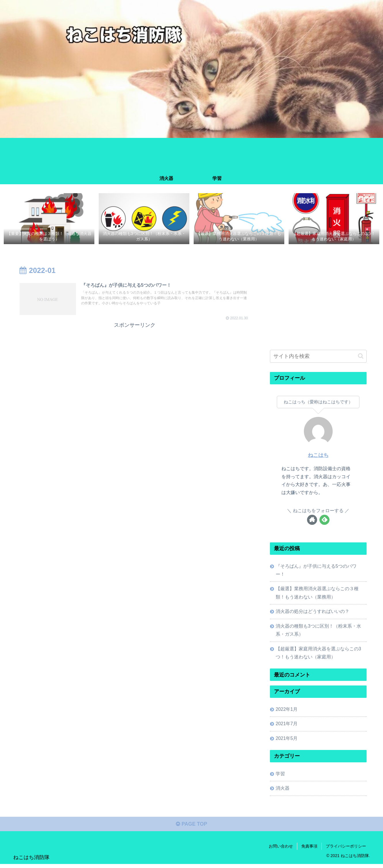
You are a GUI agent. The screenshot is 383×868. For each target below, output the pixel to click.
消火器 (283, 791)
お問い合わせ (281, 850)
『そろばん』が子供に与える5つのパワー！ (316, 570)
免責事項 (309, 850)
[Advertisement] (135, 371)
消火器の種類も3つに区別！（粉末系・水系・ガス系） (319, 631)
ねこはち (318, 455)
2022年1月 (287, 711)
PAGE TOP (191, 828)
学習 (281, 777)
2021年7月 (287, 726)
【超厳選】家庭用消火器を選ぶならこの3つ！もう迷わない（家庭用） (319, 655)
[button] (361, 356)
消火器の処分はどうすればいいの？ (313, 613)
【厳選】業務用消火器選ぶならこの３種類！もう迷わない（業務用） (317, 594)
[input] (318, 357)
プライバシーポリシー (346, 850)
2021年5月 (287, 741)
